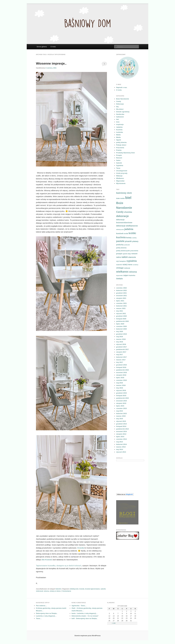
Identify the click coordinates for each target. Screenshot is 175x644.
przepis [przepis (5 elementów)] (119, 254)
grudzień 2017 (121, 347)
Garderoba (120, 114)
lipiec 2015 (120, 406)
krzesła (82, 589)
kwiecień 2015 (121, 413)
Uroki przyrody (122, 173)
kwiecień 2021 (121, 306)
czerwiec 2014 (121, 439)
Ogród (119, 140)
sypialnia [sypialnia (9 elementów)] (131, 261)
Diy (117, 107)
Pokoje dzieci (121, 145)
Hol (117, 119)
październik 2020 (122, 321)
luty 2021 (120, 311)
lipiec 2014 (120, 437)
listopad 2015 (121, 396)
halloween (120, 117)
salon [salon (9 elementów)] (125, 257)
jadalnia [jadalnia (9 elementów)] (129, 229)
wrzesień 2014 (121, 431)
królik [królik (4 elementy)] (126, 234)
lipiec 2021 (120, 301)
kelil (73, 618)
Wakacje (119, 176)
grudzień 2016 (121, 365)
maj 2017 (120, 355)
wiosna (46, 591)
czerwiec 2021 (121, 303)
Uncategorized (122, 171)
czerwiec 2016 (121, 380)
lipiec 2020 (120, 324)
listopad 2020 (121, 319)
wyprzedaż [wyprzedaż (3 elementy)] (119, 275)
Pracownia (120, 148)
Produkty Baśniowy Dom (125, 153)
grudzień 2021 (121, 293)
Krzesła (81, 548)
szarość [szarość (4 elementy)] (119, 265)
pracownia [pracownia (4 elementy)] (134, 251)
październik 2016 (122, 370)
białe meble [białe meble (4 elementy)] (120, 198)
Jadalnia (119, 127)
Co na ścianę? (93, 616)
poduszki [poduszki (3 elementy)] (127, 245)
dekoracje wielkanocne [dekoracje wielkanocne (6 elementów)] (127, 226)
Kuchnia (119, 130)
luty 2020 (120, 331)
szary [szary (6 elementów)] (125, 264)
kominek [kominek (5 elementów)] (120, 233)
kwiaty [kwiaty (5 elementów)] (129, 238)
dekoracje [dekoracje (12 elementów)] (122, 216)
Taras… (39, 618)
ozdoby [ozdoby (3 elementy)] (134, 238)
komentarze (66, 591)
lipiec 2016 (120, 378)
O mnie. (53, 47)
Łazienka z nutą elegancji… (46, 616)
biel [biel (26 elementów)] (128, 198)
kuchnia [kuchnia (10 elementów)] (121, 237)
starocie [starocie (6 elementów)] (132, 257)
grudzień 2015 (121, 393)
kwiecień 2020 (121, 329)
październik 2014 (122, 429)
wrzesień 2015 (121, 401)
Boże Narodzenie (123, 99)
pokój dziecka (121, 142)
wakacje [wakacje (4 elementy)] (127, 268)
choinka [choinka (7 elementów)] (128, 212)
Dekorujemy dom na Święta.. (47, 613)
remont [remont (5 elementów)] (134, 254)
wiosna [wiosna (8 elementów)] (133, 272)
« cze (114, 623)
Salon (118, 160)
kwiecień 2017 (121, 357)
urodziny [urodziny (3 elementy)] (136, 265)
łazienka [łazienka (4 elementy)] (132, 275)
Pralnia (119, 150)
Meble (118, 135)
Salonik (58, 589)
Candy (119, 101)
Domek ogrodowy (123, 112)
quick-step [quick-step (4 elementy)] (127, 254)
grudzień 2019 (121, 334)
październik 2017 (122, 349)
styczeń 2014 (121, 452)
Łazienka (120, 132)
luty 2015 (120, 419)
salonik (103, 589)
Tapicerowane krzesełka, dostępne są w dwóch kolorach (59, 566)
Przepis (119, 155)
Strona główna (42, 47)
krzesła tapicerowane (92, 589)
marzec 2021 (121, 308)
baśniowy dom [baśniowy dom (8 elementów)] (124, 193)
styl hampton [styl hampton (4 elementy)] (121, 261)
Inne (118, 122)
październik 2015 (122, 398)
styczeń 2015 (121, 421)
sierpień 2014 (121, 434)
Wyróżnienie (121, 183)
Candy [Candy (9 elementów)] (120, 212)
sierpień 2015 (121, 403)
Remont (119, 158)
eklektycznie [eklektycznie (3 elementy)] (120, 229)
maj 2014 (120, 442)
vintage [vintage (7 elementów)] (120, 268)
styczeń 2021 (121, 314)
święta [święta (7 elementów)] (119, 278)
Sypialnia (120, 165)
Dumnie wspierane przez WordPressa (87, 636)
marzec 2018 (121, 339)
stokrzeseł (40, 591)
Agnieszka (75, 606)
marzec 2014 (121, 447)
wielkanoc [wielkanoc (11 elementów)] (122, 272)
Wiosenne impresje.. (51, 63)
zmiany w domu (55, 591)
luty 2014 (120, 449)
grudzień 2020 (121, 316)
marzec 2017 (121, 360)
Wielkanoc (120, 178)
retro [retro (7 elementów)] (119, 257)
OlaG (73, 608)
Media (118, 137)
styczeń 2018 (121, 344)
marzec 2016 (121, 385)
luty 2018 (120, 342)
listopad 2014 (121, 426)
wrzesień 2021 (121, 296)
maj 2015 (120, 411)
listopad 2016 (121, 367)
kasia (74, 613)
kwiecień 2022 (121, 290)
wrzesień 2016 (121, 372)
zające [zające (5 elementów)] (126, 275)
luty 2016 (120, 388)
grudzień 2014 (121, 424)
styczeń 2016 (121, 390)
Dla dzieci (120, 109)
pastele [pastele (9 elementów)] (120, 241)
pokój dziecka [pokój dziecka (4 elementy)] (121, 248)
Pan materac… (41, 606)
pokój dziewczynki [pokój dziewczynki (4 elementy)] (123, 251)
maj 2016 (120, 383)
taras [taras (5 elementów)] (130, 265)
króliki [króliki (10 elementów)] (132, 233)
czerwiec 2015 (121, 408)
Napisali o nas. (122, 87)
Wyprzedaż (120, 181)
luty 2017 (120, 362)
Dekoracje (120, 104)
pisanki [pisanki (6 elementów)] (128, 241)
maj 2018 (120, 337)
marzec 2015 (121, 416)
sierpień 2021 (121, 298)
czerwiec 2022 (121, 288)
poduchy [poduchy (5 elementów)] (120, 245)
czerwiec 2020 (121, 326)
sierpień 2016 (121, 375)
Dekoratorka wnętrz (79, 616)
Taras (118, 168)
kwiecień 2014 (121, 444)
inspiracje (120, 124)
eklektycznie (74, 589)
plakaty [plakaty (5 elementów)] (135, 241)
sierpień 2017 (121, 352)
